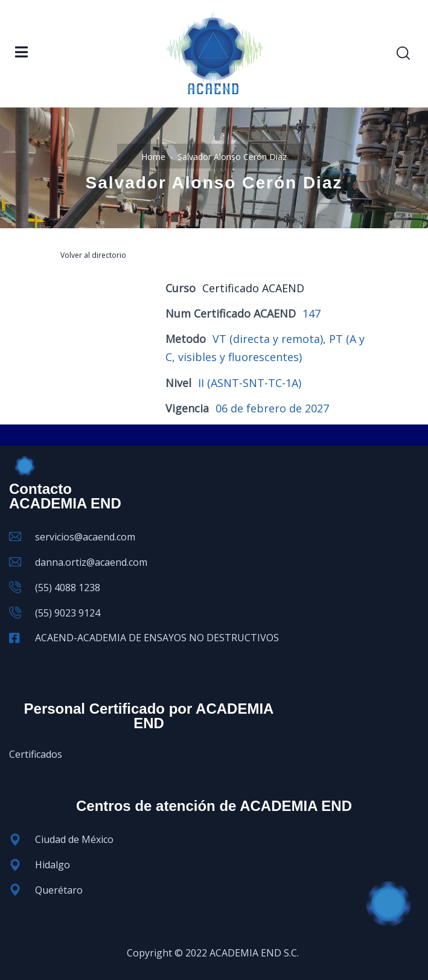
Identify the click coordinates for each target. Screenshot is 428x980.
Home (153, 157)
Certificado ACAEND (253, 288)
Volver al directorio (93, 255)
